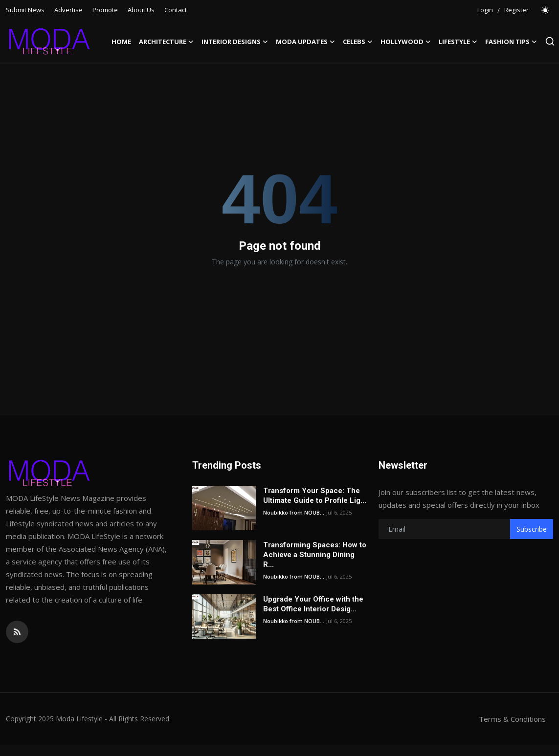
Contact (176, 10)
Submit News (25, 10)
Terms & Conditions (512, 719)
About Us (141, 10)
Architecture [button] (166, 42)
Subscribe (532, 529)
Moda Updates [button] (305, 42)
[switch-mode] (546, 10)
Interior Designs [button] (235, 42)
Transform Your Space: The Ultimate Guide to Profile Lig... (315, 496)
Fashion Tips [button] (511, 42)
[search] (550, 41)
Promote (105, 10)
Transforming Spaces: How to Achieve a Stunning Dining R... (315, 555)
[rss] (17, 632)
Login (485, 10)
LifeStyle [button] (458, 42)
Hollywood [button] (406, 42)
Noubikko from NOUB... (294, 512)
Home (121, 42)
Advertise (68, 10)
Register (516, 10)
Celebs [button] (358, 42)
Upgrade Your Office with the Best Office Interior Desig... (313, 604)
